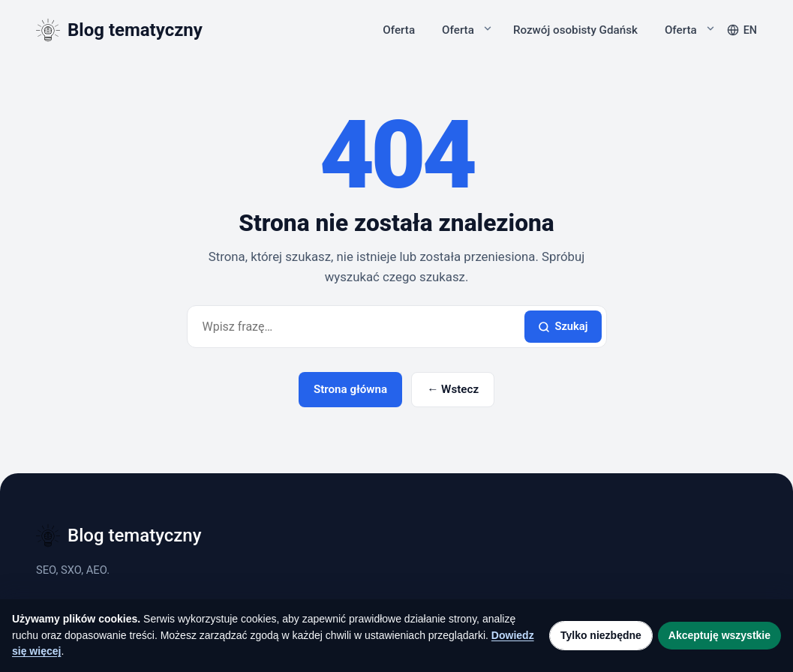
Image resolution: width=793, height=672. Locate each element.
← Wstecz (453, 389)
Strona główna (350, 389)
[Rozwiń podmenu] (488, 28)
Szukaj (563, 326)
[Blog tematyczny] (119, 30)
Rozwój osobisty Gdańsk (575, 30)
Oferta (399, 30)
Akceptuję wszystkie (719, 635)
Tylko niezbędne (601, 635)
